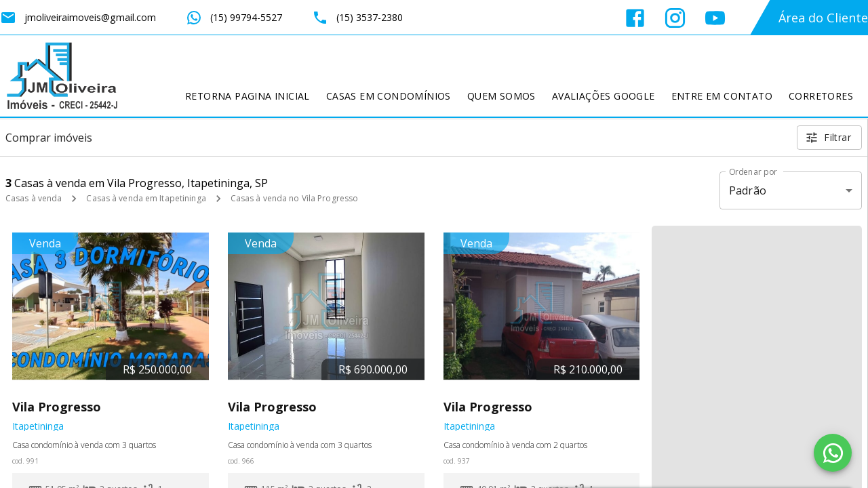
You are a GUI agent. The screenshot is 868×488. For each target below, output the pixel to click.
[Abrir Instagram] (675, 18)
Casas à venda (34, 198)
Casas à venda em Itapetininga (146, 198)
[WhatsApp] (833, 453)
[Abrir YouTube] (715, 18)
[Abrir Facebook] (635, 18)
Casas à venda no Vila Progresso (295, 198)
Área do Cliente (823, 18)
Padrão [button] (748, 190)
